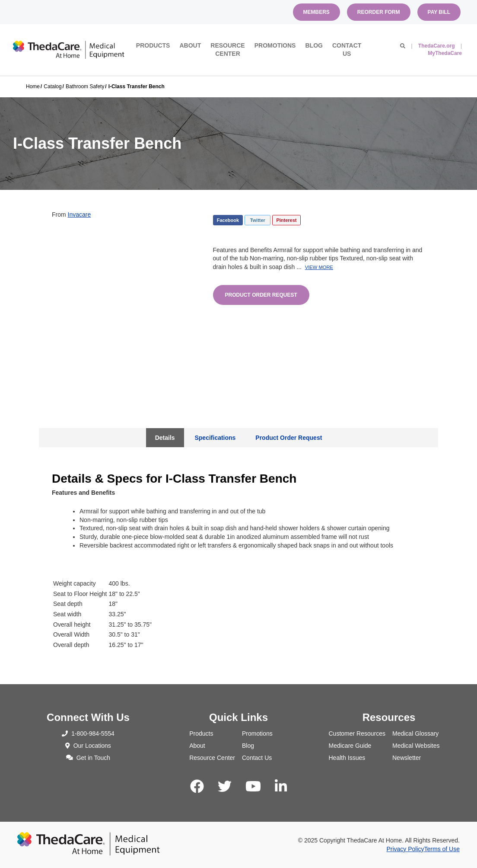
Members (316, 12)
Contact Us (347, 50)
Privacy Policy (405, 849)
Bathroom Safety (85, 86)
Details (165, 438)
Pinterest (286, 220)
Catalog (52, 86)
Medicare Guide (350, 746)
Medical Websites (416, 746)
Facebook (228, 220)
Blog (314, 45)
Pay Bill (439, 12)
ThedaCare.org (437, 46)
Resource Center (227, 50)
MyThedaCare (445, 53)
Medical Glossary (415, 733)
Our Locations (88, 746)
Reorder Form (379, 12)
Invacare (79, 215)
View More (319, 267)
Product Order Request (261, 295)
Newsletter (407, 758)
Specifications (215, 438)
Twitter (258, 220)
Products (153, 45)
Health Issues (347, 758)
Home (33, 86)
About (190, 45)
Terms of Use (442, 849)
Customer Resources (357, 733)
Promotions (275, 45)
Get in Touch (88, 758)
